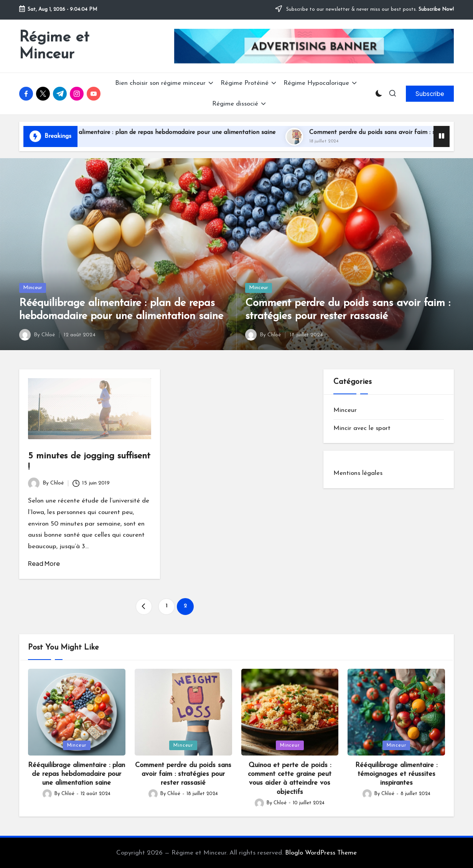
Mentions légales (358, 473)
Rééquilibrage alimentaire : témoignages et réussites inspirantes (396, 774)
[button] (430, 94)
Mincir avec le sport (362, 428)
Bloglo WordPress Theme (321, 853)
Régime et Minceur (54, 46)
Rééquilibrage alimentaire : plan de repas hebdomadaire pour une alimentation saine (182, 132)
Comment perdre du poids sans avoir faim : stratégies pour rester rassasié (183, 774)
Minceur (33, 288)
